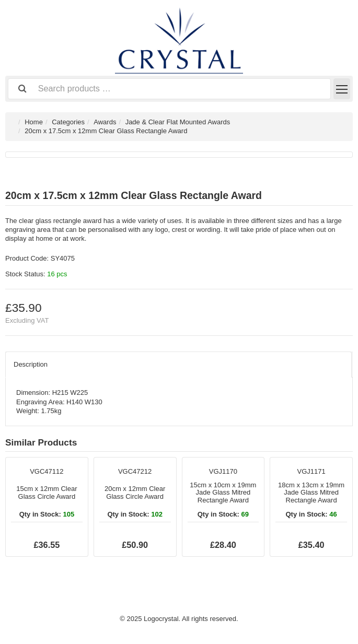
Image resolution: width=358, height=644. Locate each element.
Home (34, 122)
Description (31, 364)
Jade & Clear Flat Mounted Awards (178, 122)
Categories (68, 122)
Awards (105, 122)
